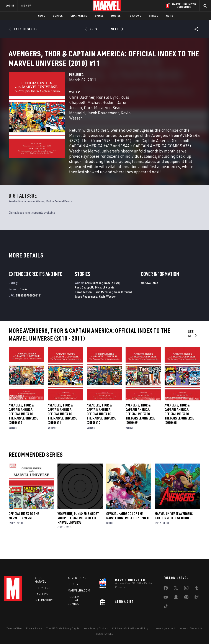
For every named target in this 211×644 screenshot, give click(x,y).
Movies (116, 16)
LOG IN (10, 6)
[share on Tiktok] (166, 607)
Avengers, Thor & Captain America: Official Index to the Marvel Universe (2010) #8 (179, 429)
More (169, 16)
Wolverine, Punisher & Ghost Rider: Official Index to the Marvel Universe (78, 533)
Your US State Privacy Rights (63, 628)
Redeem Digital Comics (74, 600)
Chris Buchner (82, 112)
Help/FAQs (43, 588)
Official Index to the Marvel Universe (24, 531)
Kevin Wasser (107, 311)
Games (99, 16)
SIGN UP (26, 6)
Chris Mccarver (97, 122)
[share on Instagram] (186, 589)
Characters (79, 16)
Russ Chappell (84, 302)
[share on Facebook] (166, 589)
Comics (58, 16)
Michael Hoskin (101, 117)
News (42, 16)
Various (13, 442)
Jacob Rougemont (103, 127)
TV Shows (135, 16)
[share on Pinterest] (186, 598)
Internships (44, 600)
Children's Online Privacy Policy (130, 628)
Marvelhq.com (79, 590)
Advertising (77, 578)
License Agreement (164, 628)
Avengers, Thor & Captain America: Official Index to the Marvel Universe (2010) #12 (23, 429)
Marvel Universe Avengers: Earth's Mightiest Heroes (174, 531)
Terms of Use (14, 628)
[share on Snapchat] (176, 598)
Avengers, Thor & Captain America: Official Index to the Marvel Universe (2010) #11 (62, 429)
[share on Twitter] (176, 589)
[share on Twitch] (196, 598)
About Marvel (40, 580)
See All (193, 348)
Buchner (52, 442)
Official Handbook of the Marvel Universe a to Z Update (128, 531)
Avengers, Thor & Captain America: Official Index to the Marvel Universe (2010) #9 (140, 429)
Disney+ (74, 584)
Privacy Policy (34, 628)
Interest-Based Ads (191, 628)
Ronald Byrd (107, 112)
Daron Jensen (83, 307)
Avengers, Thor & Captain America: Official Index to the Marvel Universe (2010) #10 (101, 429)
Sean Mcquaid (123, 307)
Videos (154, 16)
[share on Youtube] (166, 598)
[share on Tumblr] (196, 589)
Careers (41, 594)
